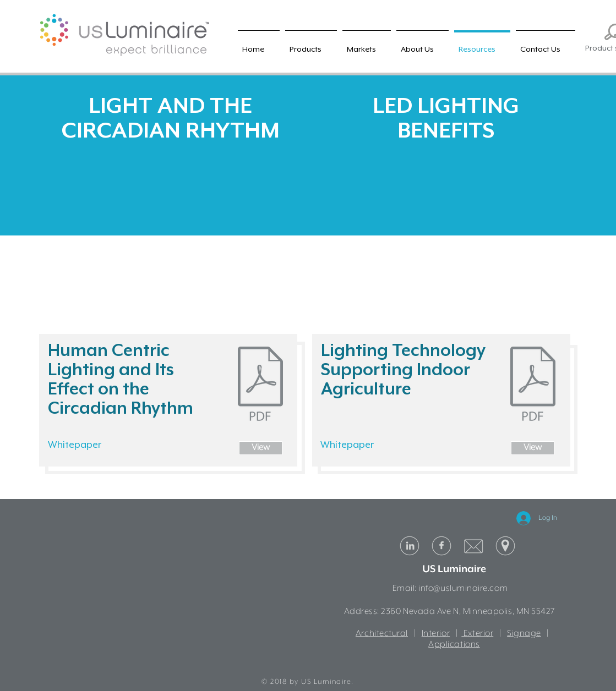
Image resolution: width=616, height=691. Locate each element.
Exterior (477, 634)
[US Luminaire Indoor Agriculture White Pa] (533, 385)
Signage (524, 634)
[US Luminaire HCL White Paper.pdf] (260, 385)
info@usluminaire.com (463, 589)
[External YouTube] (170, 236)
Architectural (382, 634)
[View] (261, 448)
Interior (436, 634)
